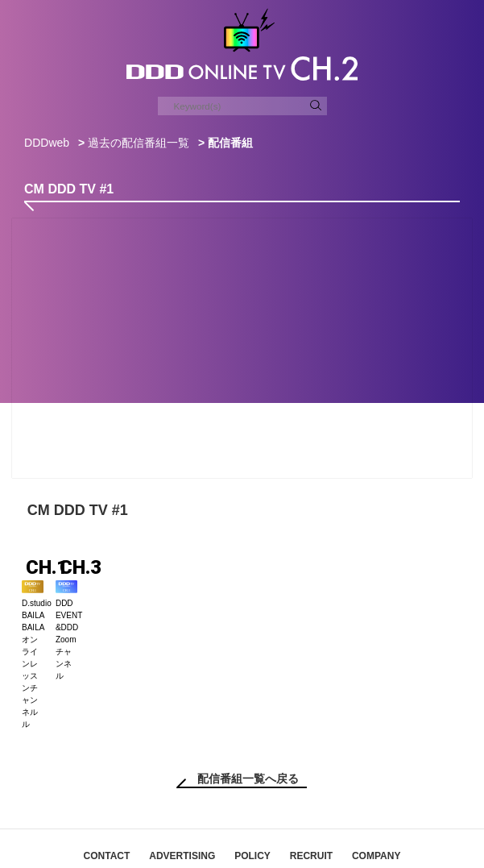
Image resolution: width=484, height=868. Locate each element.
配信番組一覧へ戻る (248, 721)
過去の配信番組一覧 (139, 143)
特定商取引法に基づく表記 (184, 819)
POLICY (252, 799)
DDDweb (47, 143)
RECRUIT (311, 799)
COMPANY (376, 799)
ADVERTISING (182, 799)
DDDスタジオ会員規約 (309, 819)
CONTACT (107, 799)
